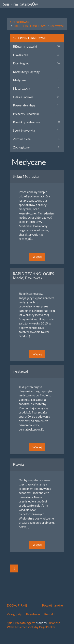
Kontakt (50, 614)
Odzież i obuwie (23, 97)
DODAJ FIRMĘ (17, 605)
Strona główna (20, 22)
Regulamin (33, 614)
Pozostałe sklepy (24, 105)
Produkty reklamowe (27, 122)
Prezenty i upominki (26, 114)
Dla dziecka (21, 55)
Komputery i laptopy (26, 72)
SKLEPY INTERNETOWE (30, 26)
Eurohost (54, 623)
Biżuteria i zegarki (25, 46)
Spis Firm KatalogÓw (20, 4)
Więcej (37, 257)
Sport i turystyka (24, 130)
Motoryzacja (22, 88)
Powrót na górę (52, 605)
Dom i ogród (21, 63)
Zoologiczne (21, 147)
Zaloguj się (14, 614)
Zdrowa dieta (22, 139)
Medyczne (57, 26)
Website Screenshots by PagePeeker (31, 627)
